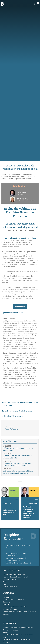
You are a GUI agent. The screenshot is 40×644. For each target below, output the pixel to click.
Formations (9, 623)
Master (5, 632)
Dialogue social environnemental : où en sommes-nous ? (18, 449)
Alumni (5, 582)
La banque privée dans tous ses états (10, 512)
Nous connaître (12, 570)
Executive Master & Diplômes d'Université (18, 635)
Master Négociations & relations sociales (20, 238)
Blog (5, 584)
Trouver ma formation (11, 630)
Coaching (6, 602)
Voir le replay (20, 306)
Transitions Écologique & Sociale (17, 563)
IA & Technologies (12, 561)
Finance (6, 604)
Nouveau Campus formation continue (17, 577)
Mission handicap (9, 587)
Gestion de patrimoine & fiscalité (15, 607)
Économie (9, 556)
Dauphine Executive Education (14, 575)
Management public (10, 609)
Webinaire (9, 427)
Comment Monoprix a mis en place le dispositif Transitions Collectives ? (17, 464)
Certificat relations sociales (12, 416)
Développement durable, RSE (14, 600)
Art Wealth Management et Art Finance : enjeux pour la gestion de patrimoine (29, 512)
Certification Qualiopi (11, 579)
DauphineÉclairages (12, 537)
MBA (5, 637)
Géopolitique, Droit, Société (16, 553)
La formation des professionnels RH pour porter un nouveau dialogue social (18, 472)
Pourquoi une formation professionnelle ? (18, 628)
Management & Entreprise (15, 558)
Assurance (7, 597)
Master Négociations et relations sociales (18, 411)
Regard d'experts (11, 429)
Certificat (6, 642)
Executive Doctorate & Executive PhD (17, 640)
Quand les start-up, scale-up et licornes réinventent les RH (18, 457)
